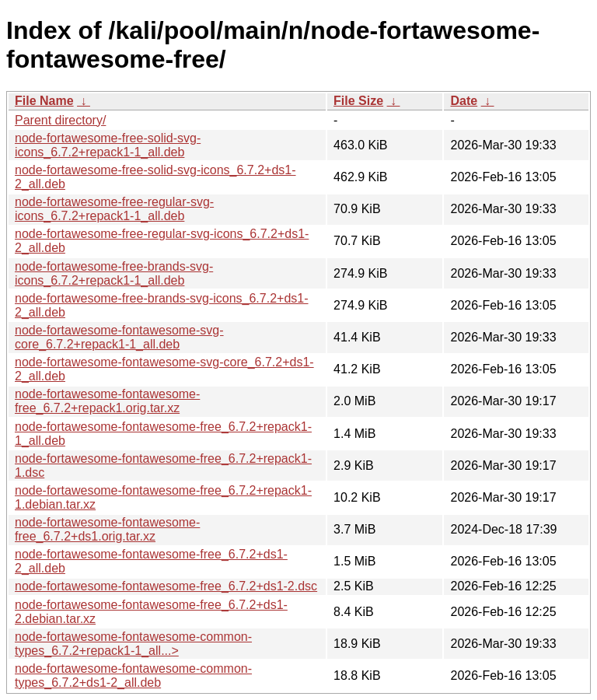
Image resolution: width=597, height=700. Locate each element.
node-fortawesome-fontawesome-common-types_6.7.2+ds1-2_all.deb (133, 675)
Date (464, 101)
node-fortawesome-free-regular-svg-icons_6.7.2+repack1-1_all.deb (114, 209)
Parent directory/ (60, 120)
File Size (358, 101)
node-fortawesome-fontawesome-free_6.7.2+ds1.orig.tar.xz (107, 529)
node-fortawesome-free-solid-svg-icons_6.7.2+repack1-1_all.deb (108, 145)
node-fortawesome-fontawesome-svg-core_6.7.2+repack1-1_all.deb (119, 337)
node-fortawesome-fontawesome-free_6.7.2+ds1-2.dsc (166, 586)
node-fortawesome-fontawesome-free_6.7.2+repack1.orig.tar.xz (107, 401)
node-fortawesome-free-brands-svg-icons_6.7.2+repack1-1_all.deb (114, 273)
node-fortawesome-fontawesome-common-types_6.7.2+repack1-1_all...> (133, 644)
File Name (44, 101)
